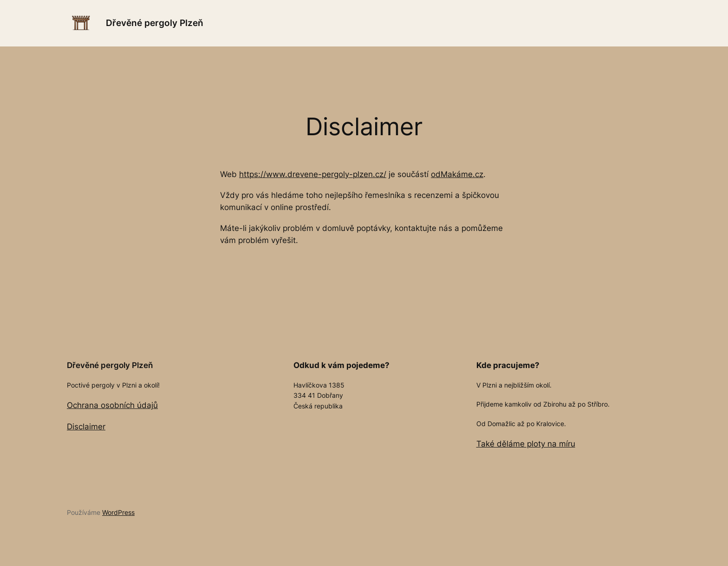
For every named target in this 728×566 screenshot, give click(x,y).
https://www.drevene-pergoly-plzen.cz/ (313, 174)
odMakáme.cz (457, 174)
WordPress (118, 512)
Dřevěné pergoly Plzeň (155, 23)
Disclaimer (86, 427)
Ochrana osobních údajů (112, 405)
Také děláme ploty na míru (526, 444)
